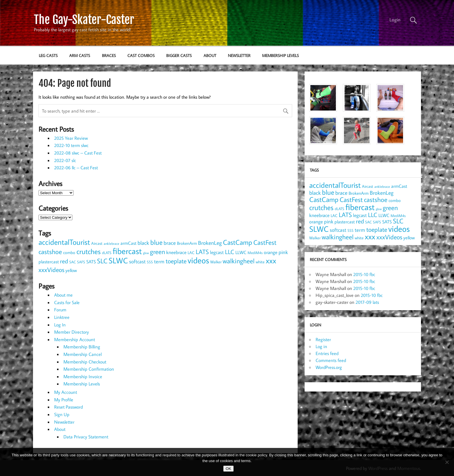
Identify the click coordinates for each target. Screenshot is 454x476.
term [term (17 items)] (159, 261)
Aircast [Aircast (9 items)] (97, 243)
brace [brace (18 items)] (170, 243)
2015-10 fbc (364, 274)
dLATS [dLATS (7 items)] (107, 253)
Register (323, 339)
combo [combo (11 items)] (69, 252)
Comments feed (331, 360)
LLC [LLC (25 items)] (230, 252)
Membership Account (75, 339)
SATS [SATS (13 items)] (91, 261)
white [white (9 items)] (260, 262)
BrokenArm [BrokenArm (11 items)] (187, 243)
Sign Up (62, 414)
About (210, 55)
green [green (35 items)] (158, 251)
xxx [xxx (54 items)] (271, 261)
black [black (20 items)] (143, 243)
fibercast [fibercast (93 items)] (127, 251)
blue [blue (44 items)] (156, 242)
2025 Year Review (71, 138)
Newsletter (239, 55)
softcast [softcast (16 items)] (137, 261)
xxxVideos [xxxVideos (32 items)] (51, 270)
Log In (60, 325)
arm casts (80, 55)
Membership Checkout (85, 362)
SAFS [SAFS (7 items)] (81, 262)
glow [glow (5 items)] (146, 253)
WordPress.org (329, 367)
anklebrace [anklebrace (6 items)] (111, 243)
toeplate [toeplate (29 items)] (176, 261)
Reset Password (68, 407)
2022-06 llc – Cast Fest (76, 168)
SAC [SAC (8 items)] (73, 262)
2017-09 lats (367, 302)
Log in (321, 346)
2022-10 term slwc (71, 145)
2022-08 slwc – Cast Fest (78, 153)
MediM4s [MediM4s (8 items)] (255, 253)
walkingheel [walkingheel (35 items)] (239, 261)
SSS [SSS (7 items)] (150, 262)
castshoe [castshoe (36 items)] (50, 251)
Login (395, 20)
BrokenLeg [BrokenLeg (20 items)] (210, 243)
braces (109, 55)
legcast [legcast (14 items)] (217, 252)
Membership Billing (82, 347)
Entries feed (327, 353)
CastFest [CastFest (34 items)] (265, 242)
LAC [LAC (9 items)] (191, 253)
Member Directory (72, 332)
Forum (60, 310)
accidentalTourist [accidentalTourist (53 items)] (64, 242)
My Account (66, 392)
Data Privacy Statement (86, 437)
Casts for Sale (67, 302)
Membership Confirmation (89, 369)
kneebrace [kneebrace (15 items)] (176, 252)
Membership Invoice (83, 376)
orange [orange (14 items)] (271, 252)
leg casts (48, 55)
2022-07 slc (65, 160)
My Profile (64, 400)
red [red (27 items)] (64, 261)
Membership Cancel (83, 354)
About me (63, 295)
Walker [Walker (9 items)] (216, 262)
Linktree (62, 317)
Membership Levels (280, 55)
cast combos (141, 55)
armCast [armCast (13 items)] (128, 243)
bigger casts (179, 55)
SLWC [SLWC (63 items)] (118, 260)
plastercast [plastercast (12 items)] (49, 262)
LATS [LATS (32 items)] (202, 252)
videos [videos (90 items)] (198, 260)
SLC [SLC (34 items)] (102, 261)
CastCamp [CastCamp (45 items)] (238, 242)
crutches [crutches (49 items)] (89, 251)
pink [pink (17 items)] (283, 252)
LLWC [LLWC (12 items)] (241, 252)
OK (228, 469)
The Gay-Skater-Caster (84, 20)
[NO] (447, 462)
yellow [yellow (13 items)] (71, 270)
